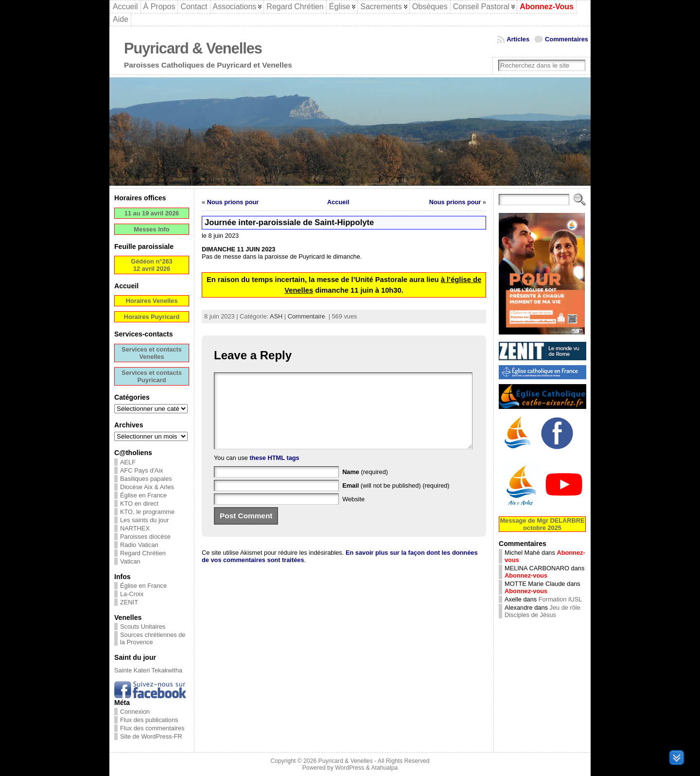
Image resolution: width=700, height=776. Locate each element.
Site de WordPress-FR (151, 736)
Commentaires (567, 39)
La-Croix (132, 594)
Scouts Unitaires (143, 626)
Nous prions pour (233, 202)
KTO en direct (139, 503)
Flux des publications (149, 720)
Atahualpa (384, 768)
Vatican (130, 561)
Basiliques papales (146, 479)
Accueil (338, 202)
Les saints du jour (144, 520)
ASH (276, 316)
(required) (365, 486)
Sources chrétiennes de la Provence (153, 638)
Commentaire (306, 316)
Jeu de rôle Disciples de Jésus (542, 611)
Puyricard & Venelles (193, 48)
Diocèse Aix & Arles (147, 487)
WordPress (350, 768)
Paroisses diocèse (145, 537)
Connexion (135, 712)
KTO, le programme (147, 512)
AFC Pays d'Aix (142, 470)
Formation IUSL (560, 599)
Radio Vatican (139, 545)
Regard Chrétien (143, 553)
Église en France (143, 495)
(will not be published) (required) (396, 500)
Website (353, 514)
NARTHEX (135, 528)
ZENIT (129, 602)
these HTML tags (275, 472)
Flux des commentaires (152, 728)
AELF (128, 462)
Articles (518, 39)
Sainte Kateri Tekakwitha (148, 670)
